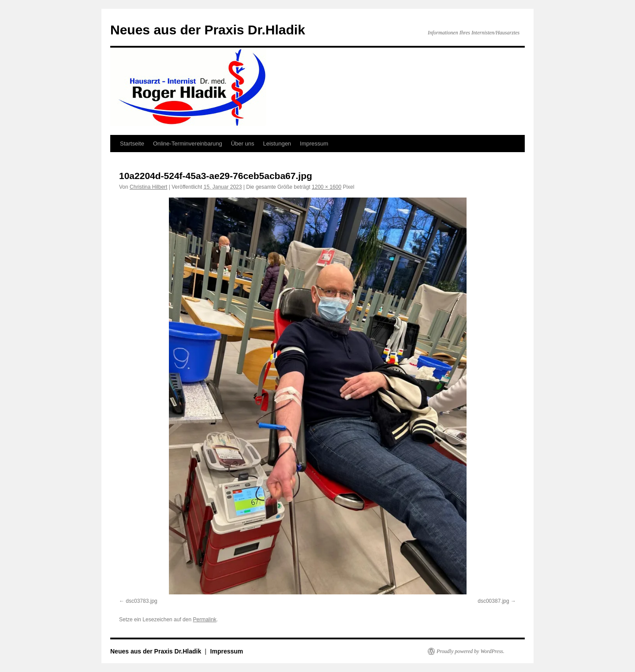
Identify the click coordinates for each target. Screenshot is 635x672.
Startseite (132, 144)
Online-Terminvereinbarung (188, 144)
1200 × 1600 (327, 187)
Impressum (314, 144)
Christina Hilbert (148, 187)
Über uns (243, 144)
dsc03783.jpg (141, 601)
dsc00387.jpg (493, 601)
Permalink (204, 620)
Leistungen (277, 144)
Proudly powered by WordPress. (471, 651)
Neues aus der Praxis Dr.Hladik (208, 30)
